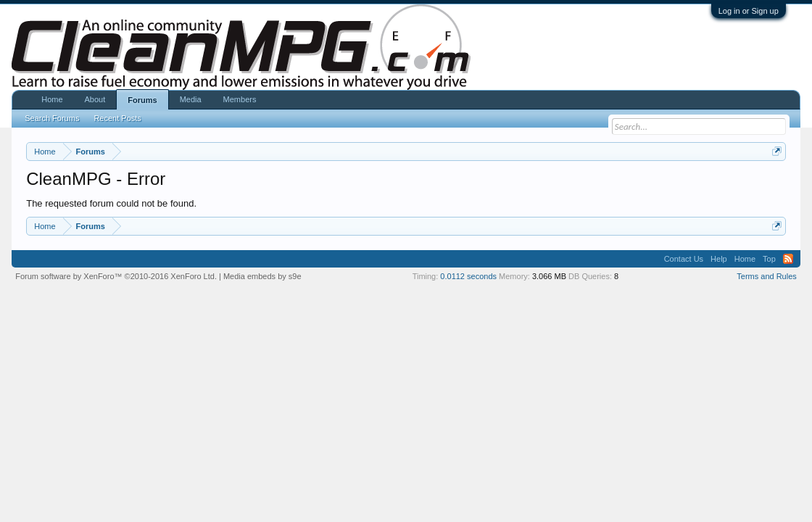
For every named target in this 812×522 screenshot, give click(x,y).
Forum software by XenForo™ (116, 276)
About (95, 99)
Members (240, 99)
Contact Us (684, 259)
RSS (788, 259)
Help (719, 259)
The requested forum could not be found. (111, 203)
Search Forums (52, 118)
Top (769, 259)
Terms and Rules (767, 276)
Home (52, 99)
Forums (142, 100)
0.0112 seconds (468, 276)
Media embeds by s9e (262, 276)
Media (191, 99)
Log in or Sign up (749, 11)
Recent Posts (117, 118)
